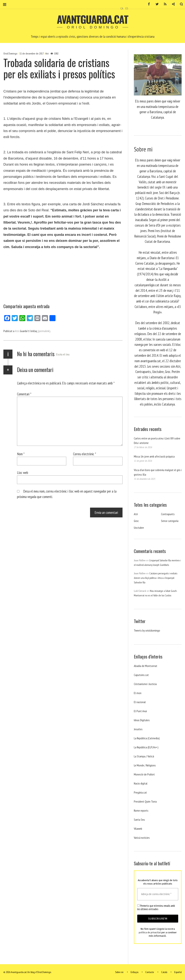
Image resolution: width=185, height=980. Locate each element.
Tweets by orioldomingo (147, 630)
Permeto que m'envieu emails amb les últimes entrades (156, 907)
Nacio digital (141, 783)
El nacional (140, 702)
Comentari (24, 394)
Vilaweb (138, 829)
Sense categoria (170, 521)
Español (178, 972)
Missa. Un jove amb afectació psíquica (154, 456)
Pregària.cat (140, 792)
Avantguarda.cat (92, 19)
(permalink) (44, 331)
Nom (21, 454)
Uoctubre (139, 528)
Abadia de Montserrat (146, 666)
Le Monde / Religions (145, 765)
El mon (138, 693)
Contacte (150, 972)
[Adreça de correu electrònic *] (158, 894)
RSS (163, 4)
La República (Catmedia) (147, 738)
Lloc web (23, 472)
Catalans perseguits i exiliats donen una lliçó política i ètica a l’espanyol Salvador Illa (156, 578)
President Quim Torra (145, 801)
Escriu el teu (63, 354)
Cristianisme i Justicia (145, 684)
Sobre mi (119, 972)
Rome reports (141, 810)
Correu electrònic (85, 454)
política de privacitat (150, 932)
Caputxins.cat (141, 675)
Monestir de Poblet (144, 774)
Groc (136, 521)
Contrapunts (168, 514)
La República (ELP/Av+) (146, 747)
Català (164, 972)
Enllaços (135, 972)
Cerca (179, 4)
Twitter (155, 4)
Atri (47, 53)
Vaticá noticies (142, 838)
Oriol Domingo (11, 53)
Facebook (146, 4)
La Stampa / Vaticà (144, 756)
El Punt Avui (140, 711)
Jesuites (138, 729)
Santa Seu (139, 820)
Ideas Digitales (142, 720)
